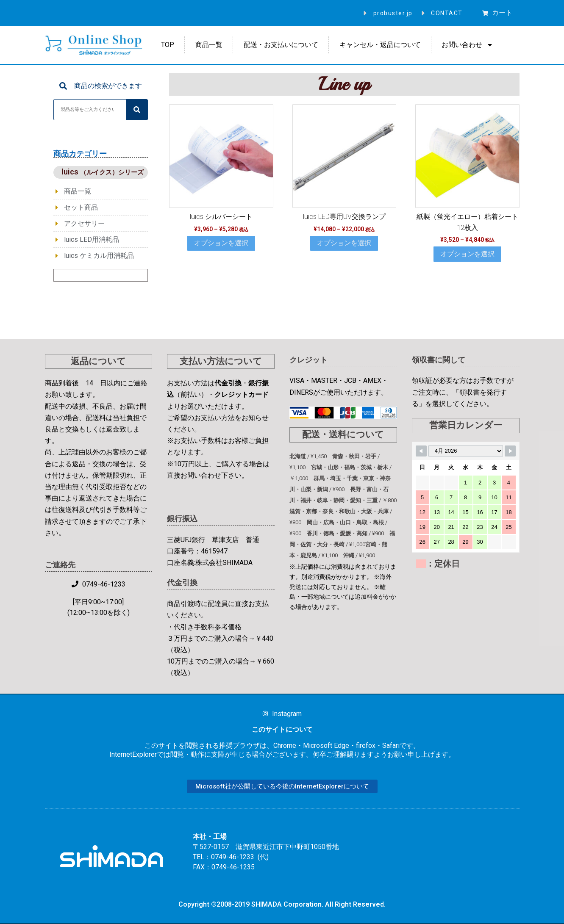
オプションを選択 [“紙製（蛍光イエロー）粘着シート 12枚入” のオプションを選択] (467, 254)
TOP (168, 45)
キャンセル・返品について (380, 45)
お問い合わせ (467, 45)
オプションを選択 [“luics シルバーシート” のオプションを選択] (221, 243)
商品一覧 (209, 45)
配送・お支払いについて (281, 45)
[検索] (137, 110)
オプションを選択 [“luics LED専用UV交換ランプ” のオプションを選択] (344, 243)
